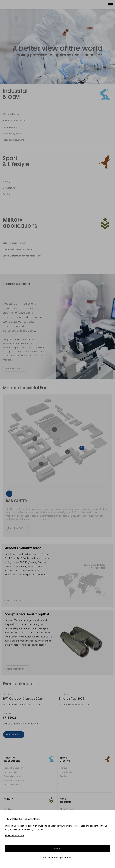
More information (15, 835)
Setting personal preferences (58, 857)
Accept (58, 848)
